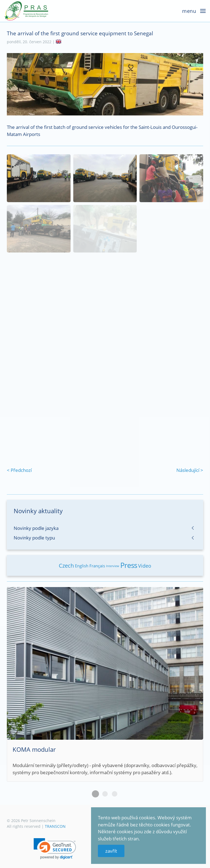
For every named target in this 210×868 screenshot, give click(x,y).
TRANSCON (55, 826)
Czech (66, 566)
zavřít (111, 851)
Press (129, 565)
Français (97, 566)
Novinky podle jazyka (36, 528)
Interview (113, 566)
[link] (55, 849)
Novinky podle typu (34, 538)
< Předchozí (19, 470)
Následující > (190, 470)
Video (145, 566)
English (82, 566)
